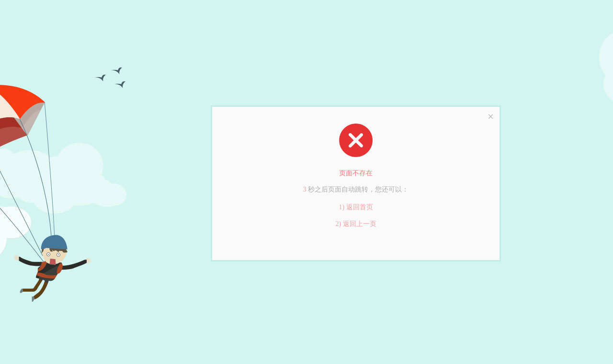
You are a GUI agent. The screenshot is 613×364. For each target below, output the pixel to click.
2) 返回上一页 (356, 224)
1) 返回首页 (356, 207)
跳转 (362, 189)
